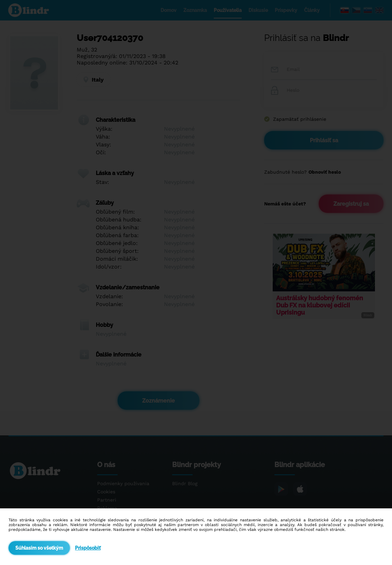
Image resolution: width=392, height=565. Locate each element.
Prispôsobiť (88, 548)
